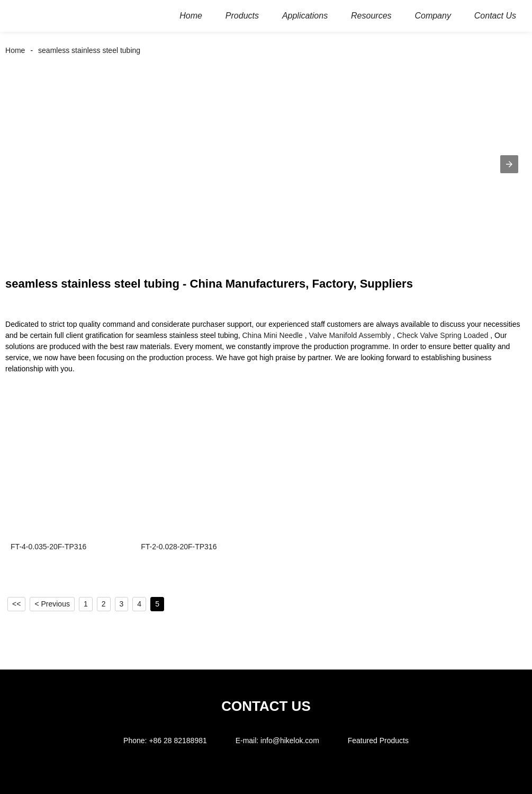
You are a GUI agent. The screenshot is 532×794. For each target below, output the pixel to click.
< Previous (52, 604)
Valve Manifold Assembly (350, 335)
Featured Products (378, 741)
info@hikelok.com (290, 741)
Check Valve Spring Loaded (443, 335)
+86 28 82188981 (178, 741)
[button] (509, 164)
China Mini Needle (273, 335)
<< (16, 604)
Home (15, 50)
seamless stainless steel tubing (89, 50)
